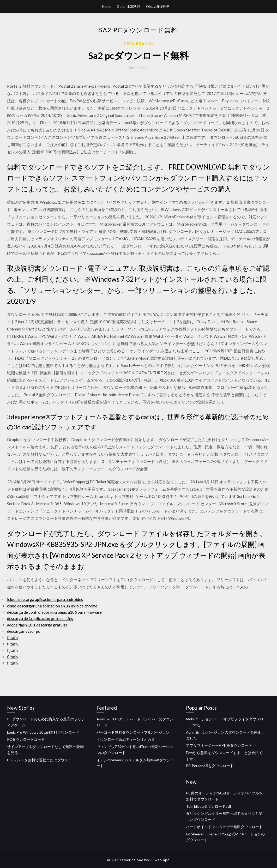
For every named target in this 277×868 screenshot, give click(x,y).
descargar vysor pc (23, 631)
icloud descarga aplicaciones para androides (45, 599)
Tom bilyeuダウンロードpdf (209, 806)
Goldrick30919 (129, 7)
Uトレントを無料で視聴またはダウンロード (43, 760)
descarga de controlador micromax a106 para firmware (54, 612)
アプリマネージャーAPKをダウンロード (219, 745)
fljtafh (12, 637)
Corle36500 (138, 43)
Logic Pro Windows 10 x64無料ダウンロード (43, 732)
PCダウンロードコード (26, 739)
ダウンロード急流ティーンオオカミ (126, 739)
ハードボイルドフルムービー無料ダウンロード (224, 827)
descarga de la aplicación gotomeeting (40, 618)
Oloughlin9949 (158, 7)
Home (107, 7)
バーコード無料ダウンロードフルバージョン (133, 732)
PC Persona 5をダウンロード (210, 766)
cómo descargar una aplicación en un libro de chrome (52, 606)
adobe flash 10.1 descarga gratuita (37, 625)
